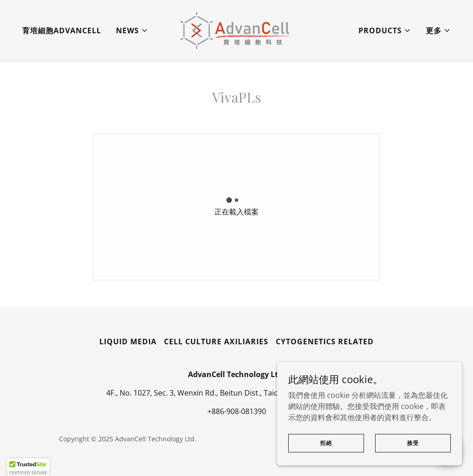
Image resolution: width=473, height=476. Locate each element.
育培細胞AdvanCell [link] (62, 31)
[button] (132, 31)
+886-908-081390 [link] (237, 411)
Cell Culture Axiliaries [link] (216, 342)
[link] (236, 30)
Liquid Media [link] (128, 342)
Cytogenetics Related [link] (325, 342)
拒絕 (326, 455)
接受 (413, 455)
